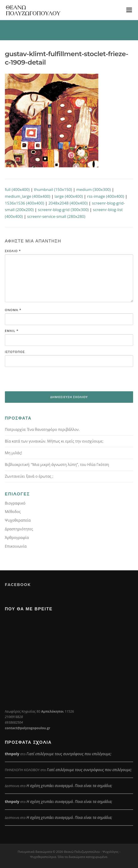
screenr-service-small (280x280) (56, 216)
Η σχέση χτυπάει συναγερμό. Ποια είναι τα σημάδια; (69, 786)
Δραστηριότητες (19, 529)
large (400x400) (69, 196)
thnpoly (12, 754)
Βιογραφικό (15, 503)
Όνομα (13, 310)
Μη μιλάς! (14, 453)
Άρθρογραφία (17, 538)
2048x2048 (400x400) (68, 203)
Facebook (18, 585)
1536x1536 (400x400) (25, 203)
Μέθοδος (13, 512)
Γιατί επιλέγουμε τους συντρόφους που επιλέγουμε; (69, 754)
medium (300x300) (94, 189)
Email (12, 331)
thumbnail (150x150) (53, 189)
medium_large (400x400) (28, 196)
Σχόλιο (13, 251)
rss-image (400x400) (106, 196)
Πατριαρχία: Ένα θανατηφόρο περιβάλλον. (42, 429)
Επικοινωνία (16, 546)
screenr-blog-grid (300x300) (63, 210)
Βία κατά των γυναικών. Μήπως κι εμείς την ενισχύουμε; (54, 441)
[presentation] (40, 379)
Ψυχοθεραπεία (18, 520)
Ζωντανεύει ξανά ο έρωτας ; (29, 476)
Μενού (129, 10)
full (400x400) (17, 189)
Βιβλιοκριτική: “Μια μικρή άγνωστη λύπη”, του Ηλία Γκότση (57, 465)
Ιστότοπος (15, 352)
